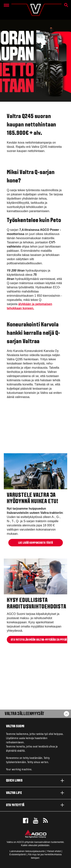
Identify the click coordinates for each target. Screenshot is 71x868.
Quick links (35, 781)
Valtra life (35, 793)
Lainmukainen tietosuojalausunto (27, 851)
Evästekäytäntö (18, 854)
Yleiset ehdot (54, 851)
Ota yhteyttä (35, 805)
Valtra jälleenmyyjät (25, 714)
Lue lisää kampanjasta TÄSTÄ (36, 543)
